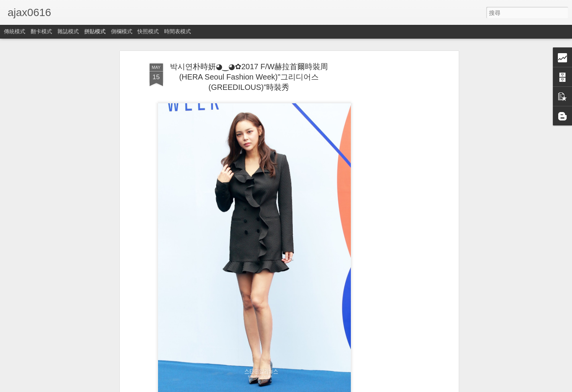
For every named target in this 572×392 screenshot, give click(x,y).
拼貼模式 (95, 31)
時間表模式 (178, 31)
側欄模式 (122, 31)
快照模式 (148, 31)
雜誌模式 (68, 31)
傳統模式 (15, 31)
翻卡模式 (41, 31)
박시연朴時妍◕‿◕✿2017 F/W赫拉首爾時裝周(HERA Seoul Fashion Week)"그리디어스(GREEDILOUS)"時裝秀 (249, 77)
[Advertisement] (391, 180)
